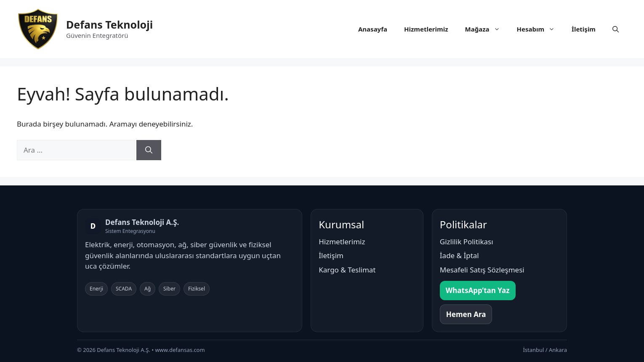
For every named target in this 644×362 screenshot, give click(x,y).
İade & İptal (459, 255)
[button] (616, 29)
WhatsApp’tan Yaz (478, 290)
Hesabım (540, 29)
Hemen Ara (466, 314)
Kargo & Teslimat (347, 270)
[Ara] (149, 150)
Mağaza (487, 29)
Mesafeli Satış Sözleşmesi (482, 270)
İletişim (584, 29)
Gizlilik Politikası (467, 242)
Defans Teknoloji (109, 24)
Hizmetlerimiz (426, 29)
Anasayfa (373, 29)
